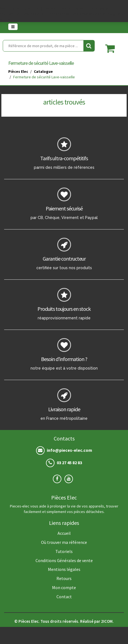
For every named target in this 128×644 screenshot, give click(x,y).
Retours (64, 578)
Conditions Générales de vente (64, 560)
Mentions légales (64, 569)
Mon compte (64, 587)
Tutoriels (64, 551)
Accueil (64, 533)
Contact (64, 597)
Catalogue (43, 71)
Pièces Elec (18, 71)
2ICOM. (107, 621)
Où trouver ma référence (64, 542)
